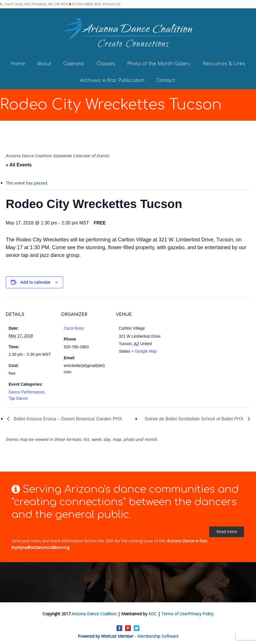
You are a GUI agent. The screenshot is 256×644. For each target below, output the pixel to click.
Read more (227, 530)
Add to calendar (36, 281)
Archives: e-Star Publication (112, 79)
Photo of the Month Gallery (159, 62)
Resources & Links (224, 62)
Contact (166, 79)
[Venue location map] (201, 336)
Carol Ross (74, 327)
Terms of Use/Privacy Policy (187, 613)
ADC (153, 613)
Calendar (74, 62)
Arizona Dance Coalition (94, 613)
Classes (106, 62)
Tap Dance (18, 397)
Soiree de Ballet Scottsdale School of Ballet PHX (195, 418)
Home (18, 62)
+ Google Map (144, 350)
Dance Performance (27, 391)
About (44, 62)
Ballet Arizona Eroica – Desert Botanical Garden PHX (67, 418)
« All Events (19, 164)
